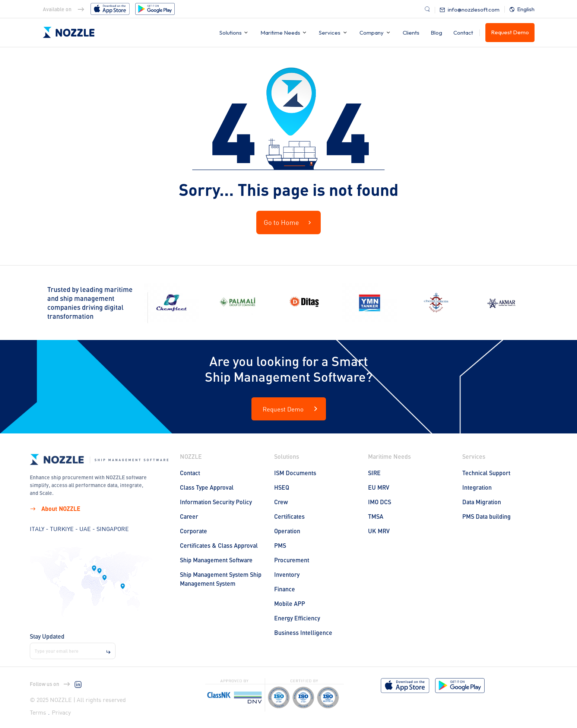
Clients (411, 33)
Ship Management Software (216, 560)
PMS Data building (486, 516)
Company (372, 33)
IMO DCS (380, 502)
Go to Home (288, 222)
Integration (477, 487)
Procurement (292, 560)
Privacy (61, 712)
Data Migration (482, 502)
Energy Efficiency (297, 618)
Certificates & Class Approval (219, 545)
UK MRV (379, 531)
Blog (436, 33)
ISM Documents (295, 473)
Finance (285, 589)
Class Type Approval (207, 487)
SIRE (374, 473)
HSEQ (282, 487)
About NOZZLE (55, 508)
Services (330, 33)
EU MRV (379, 487)
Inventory (287, 574)
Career (189, 516)
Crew (281, 502)
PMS (280, 545)
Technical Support (486, 473)
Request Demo (510, 32)
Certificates (289, 516)
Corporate (194, 531)
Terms (38, 712)
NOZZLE (191, 456)
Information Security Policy (216, 502)
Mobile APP (290, 603)
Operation (287, 531)
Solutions (231, 33)
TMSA (376, 516)
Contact (463, 33)
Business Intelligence (303, 632)
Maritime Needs (281, 33)
